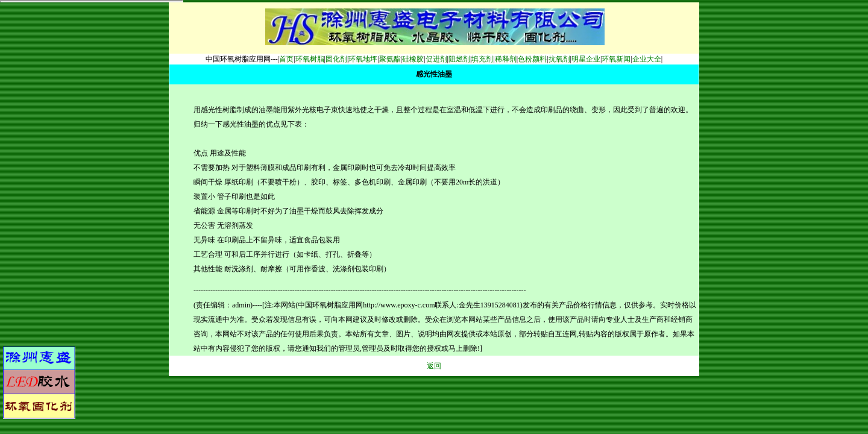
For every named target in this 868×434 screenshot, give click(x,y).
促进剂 (436, 59)
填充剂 (482, 59)
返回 (434, 366)
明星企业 (586, 59)
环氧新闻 (616, 59)
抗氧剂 (559, 59)
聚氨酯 (390, 59)
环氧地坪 (363, 59)
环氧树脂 (310, 59)
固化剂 (336, 59)
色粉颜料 (532, 59)
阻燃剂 (459, 59)
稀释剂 (506, 59)
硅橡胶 (413, 59)
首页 (286, 59)
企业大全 (647, 59)
